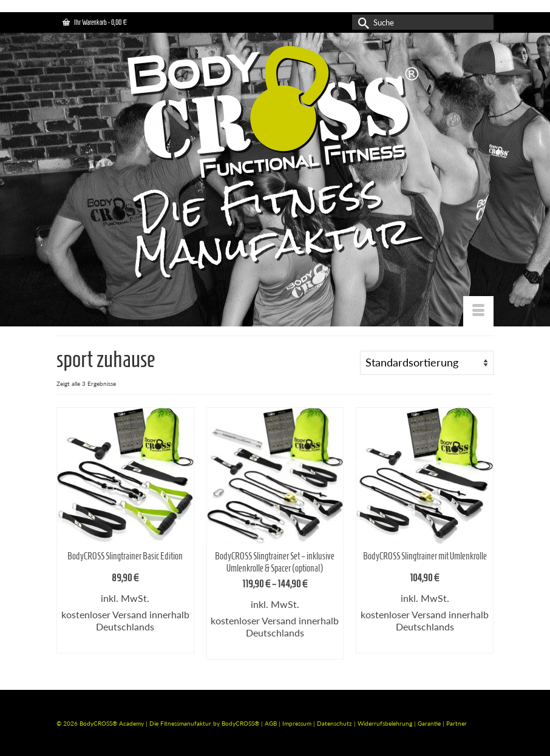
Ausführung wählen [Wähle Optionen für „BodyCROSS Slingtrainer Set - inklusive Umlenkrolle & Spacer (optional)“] (275, 650)
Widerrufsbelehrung (386, 723)
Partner (457, 723)
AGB (271, 723)
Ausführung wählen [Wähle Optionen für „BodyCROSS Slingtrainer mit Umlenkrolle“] (425, 644)
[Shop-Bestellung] (427, 363)
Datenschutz (335, 723)
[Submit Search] (361, 22)
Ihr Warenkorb (95, 22)
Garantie (430, 723)
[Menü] (478, 311)
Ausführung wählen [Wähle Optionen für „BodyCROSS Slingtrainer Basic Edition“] (125, 644)
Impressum (297, 723)
